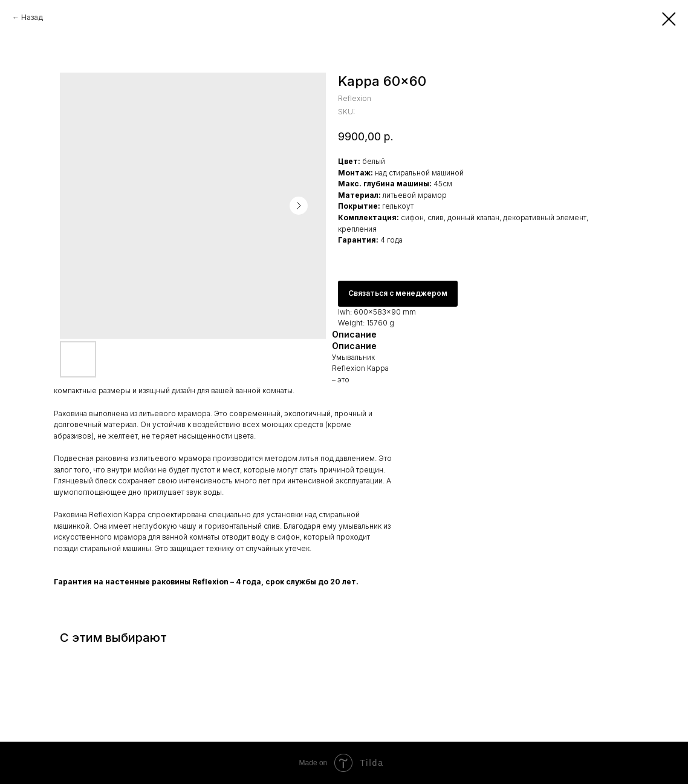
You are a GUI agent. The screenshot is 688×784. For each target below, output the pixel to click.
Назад (32, 17)
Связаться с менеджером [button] (398, 293)
